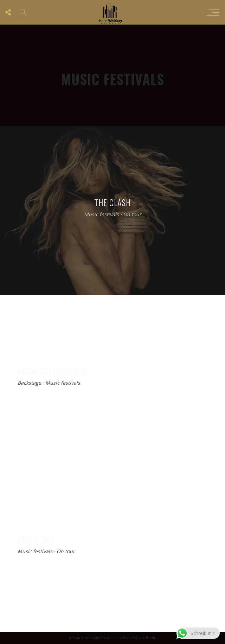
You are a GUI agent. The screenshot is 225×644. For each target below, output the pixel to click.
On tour (132, 215)
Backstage (29, 383)
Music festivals (101, 215)
